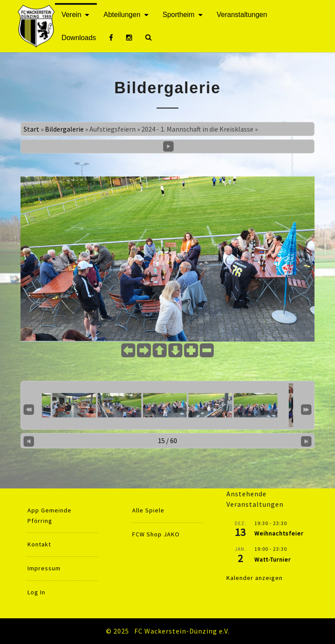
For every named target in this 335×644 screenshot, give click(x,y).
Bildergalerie (64, 129)
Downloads (79, 38)
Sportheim (179, 15)
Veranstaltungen (242, 15)
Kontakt (39, 544)
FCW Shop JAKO (156, 534)
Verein (71, 15)
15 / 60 (167, 441)
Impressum (44, 568)
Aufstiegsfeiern (113, 129)
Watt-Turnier (273, 559)
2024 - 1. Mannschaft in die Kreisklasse (197, 129)
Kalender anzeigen (255, 578)
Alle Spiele (148, 510)
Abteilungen (122, 15)
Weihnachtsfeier (279, 533)
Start (31, 129)
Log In (36, 592)
